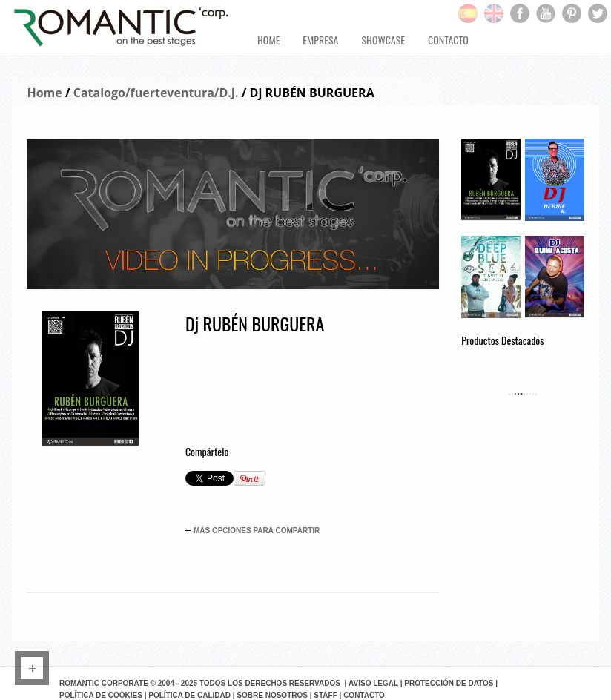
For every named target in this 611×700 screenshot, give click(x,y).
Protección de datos (449, 683)
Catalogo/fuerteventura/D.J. (156, 93)
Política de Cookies (101, 695)
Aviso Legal (373, 683)
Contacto (364, 695)
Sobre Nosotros (272, 695)
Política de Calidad (189, 695)
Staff (325, 695)
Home (44, 93)
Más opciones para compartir (252, 531)
